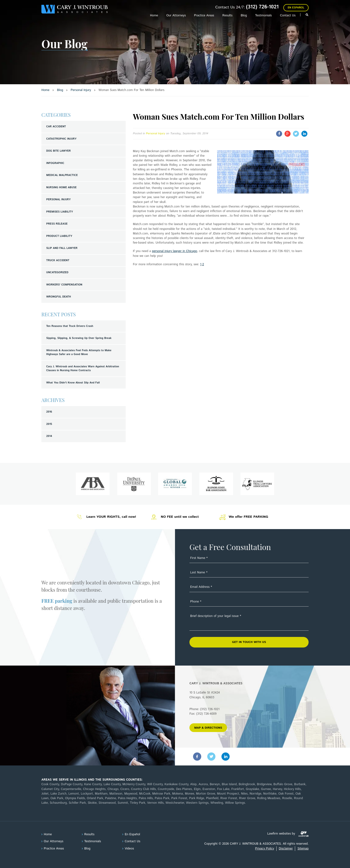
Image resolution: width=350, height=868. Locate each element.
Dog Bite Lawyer (58, 151)
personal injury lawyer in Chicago (174, 251)
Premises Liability (60, 212)
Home (154, 16)
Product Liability (59, 236)
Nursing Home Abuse (61, 188)
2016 (49, 412)
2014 (49, 436)
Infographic (55, 163)
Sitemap (303, 849)
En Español (296, 8)
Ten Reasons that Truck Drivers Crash (70, 326)
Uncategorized (57, 272)
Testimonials (263, 16)
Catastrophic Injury (61, 139)
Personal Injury (58, 200)
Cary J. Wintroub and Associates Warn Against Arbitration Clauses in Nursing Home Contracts (83, 369)
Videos (129, 849)
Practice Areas (204, 16)
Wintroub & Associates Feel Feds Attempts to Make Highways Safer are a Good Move (79, 353)
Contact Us (288, 16)
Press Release (57, 224)
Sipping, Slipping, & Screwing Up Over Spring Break (79, 338)
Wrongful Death (58, 297)
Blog (244, 16)
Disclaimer (286, 849)
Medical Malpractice (62, 175)
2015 (49, 424)
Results (227, 16)
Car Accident (56, 127)
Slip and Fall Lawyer (62, 248)
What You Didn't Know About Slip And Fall (73, 383)
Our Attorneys (176, 16)
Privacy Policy (265, 849)
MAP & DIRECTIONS (208, 728)
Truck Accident (58, 260)
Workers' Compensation (64, 285)
